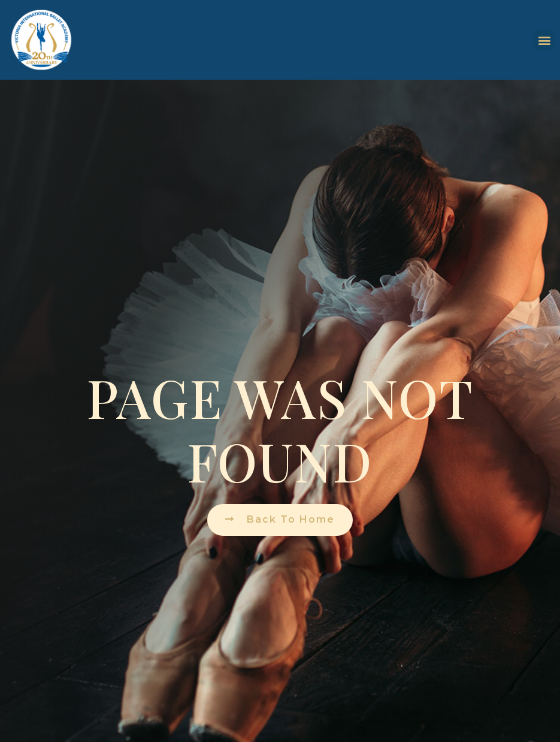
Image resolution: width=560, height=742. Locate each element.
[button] (544, 40)
